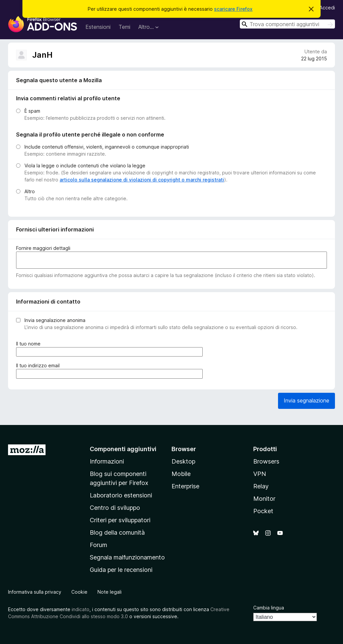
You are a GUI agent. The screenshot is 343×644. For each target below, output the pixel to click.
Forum (98, 545)
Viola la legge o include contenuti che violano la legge (85, 166)
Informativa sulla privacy (35, 592)
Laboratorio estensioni (121, 495)
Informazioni (107, 461)
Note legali (110, 592)
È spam (32, 111)
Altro (30, 191)
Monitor (264, 499)
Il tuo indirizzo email (39, 365)
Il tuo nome (30, 344)
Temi (124, 27)
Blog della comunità (117, 532)
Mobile (181, 474)
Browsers (266, 461)
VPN (260, 474)
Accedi (327, 8)
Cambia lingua (269, 608)
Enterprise (185, 486)
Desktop (183, 461)
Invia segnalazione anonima (55, 320)
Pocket (263, 511)
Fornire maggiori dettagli (43, 248)
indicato (81, 609)
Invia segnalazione (306, 400)
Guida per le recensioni (121, 570)
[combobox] (287, 24)
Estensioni (98, 27)
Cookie (79, 592)
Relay (261, 486)
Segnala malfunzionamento (127, 557)
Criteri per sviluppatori (120, 520)
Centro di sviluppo (115, 508)
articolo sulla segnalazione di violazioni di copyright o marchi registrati (142, 180)
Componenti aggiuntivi (123, 449)
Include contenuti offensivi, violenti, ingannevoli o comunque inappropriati (107, 147)
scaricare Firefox (233, 9)
